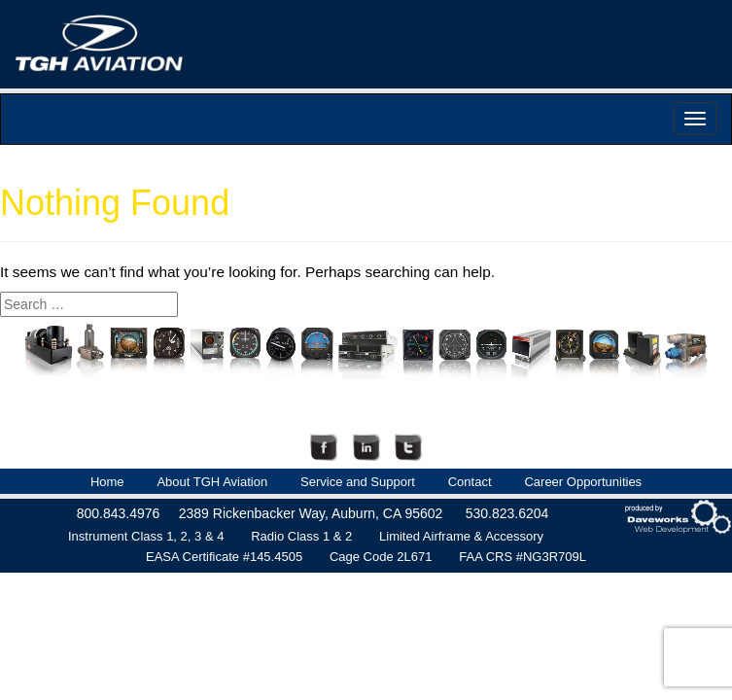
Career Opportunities (583, 482)
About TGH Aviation (212, 482)
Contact (470, 482)
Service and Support (358, 482)
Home (107, 482)
